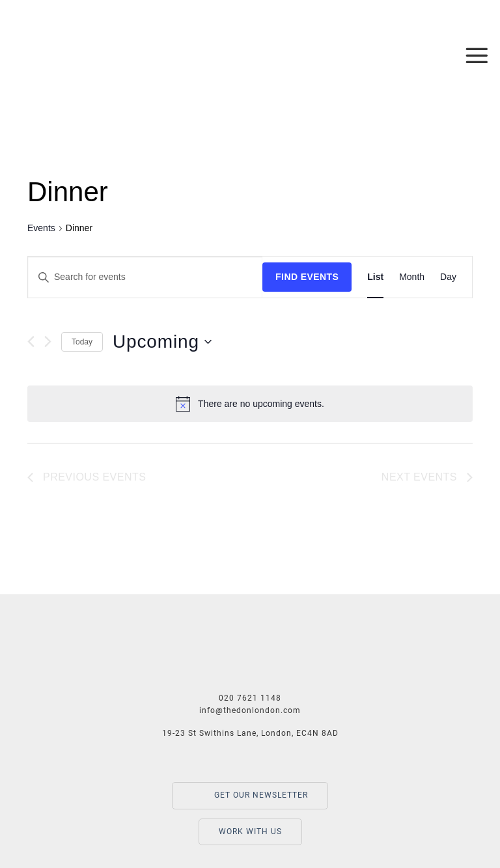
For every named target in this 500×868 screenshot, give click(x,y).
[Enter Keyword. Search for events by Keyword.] (145, 277)
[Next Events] (48, 342)
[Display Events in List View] (375, 277)
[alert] (250, 404)
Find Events (307, 277)
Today (82, 342)
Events (41, 228)
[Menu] (477, 55)
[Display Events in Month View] (412, 277)
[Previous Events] (31, 342)
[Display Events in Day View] (448, 277)
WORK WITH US (250, 832)
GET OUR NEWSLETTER (250, 796)
